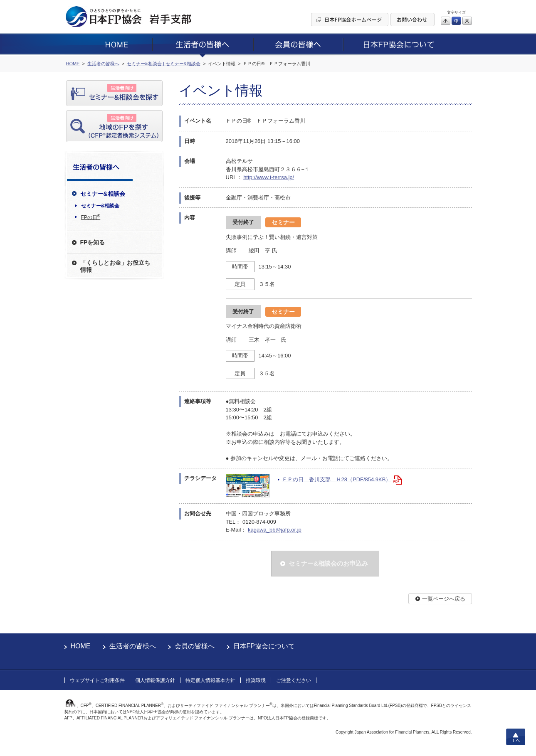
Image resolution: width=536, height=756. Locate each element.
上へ (516, 737)
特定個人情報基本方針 (210, 680)
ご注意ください (294, 680)
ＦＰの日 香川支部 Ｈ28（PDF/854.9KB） (337, 479)
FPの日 (91, 217)
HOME (81, 646)
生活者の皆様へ (133, 646)
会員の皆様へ (195, 646)
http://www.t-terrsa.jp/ (269, 177)
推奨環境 (256, 680)
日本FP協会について (264, 646)
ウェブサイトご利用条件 (97, 680)
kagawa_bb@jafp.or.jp (275, 530)
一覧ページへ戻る (444, 599)
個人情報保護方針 (155, 680)
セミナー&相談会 (100, 206)
